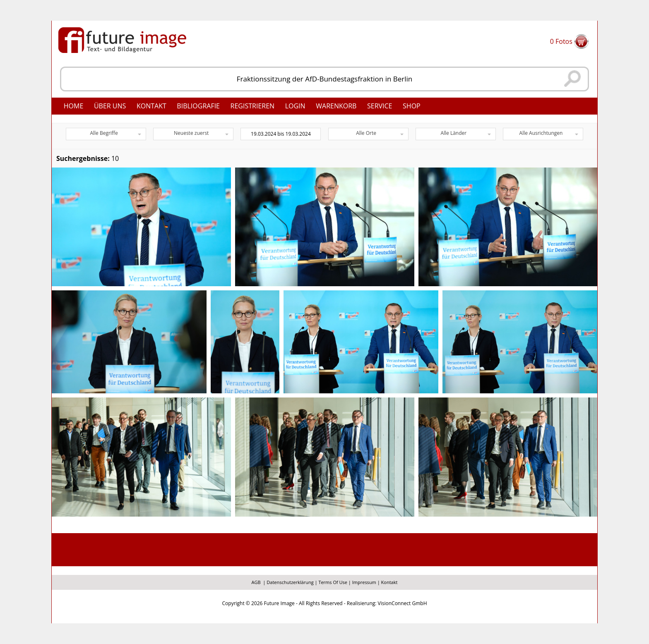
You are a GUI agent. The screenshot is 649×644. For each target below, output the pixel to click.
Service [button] (380, 106)
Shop (412, 106)
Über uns (110, 106)
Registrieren (253, 106)
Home (74, 106)
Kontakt (151, 106)
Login (295, 106)
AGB (256, 582)
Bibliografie (198, 106)
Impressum (364, 582)
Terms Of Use (333, 582)
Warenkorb (336, 106)
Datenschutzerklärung (290, 582)
